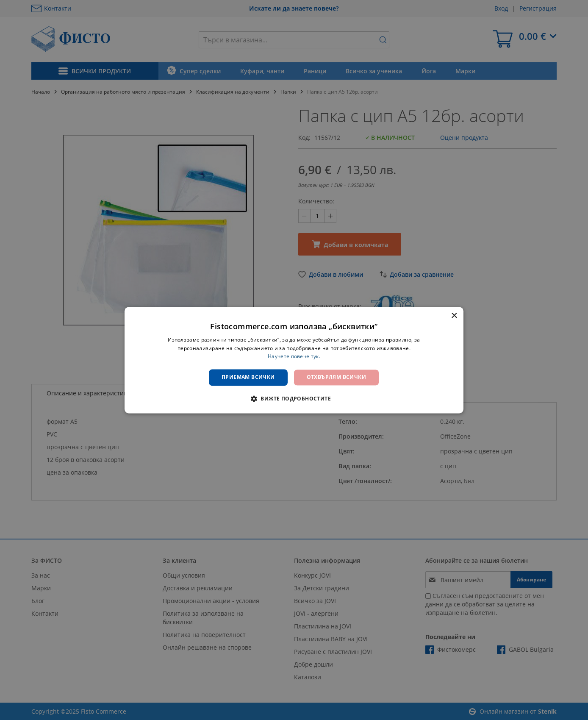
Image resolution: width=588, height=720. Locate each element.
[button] (294, 398)
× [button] (454, 316)
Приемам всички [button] (248, 377)
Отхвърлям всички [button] (336, 377)
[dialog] (294, 360)
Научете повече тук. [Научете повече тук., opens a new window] (294, 357)
